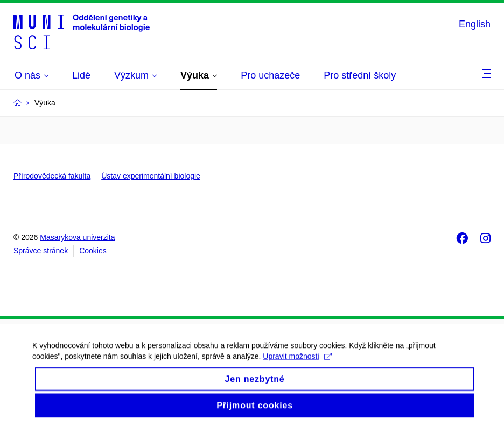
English (475, 24)
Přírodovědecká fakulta (52, 176)
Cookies (93, 251)
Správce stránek (41, 251)
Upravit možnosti (297, 365)
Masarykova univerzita (77, 237)
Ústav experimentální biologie (151, 176)
